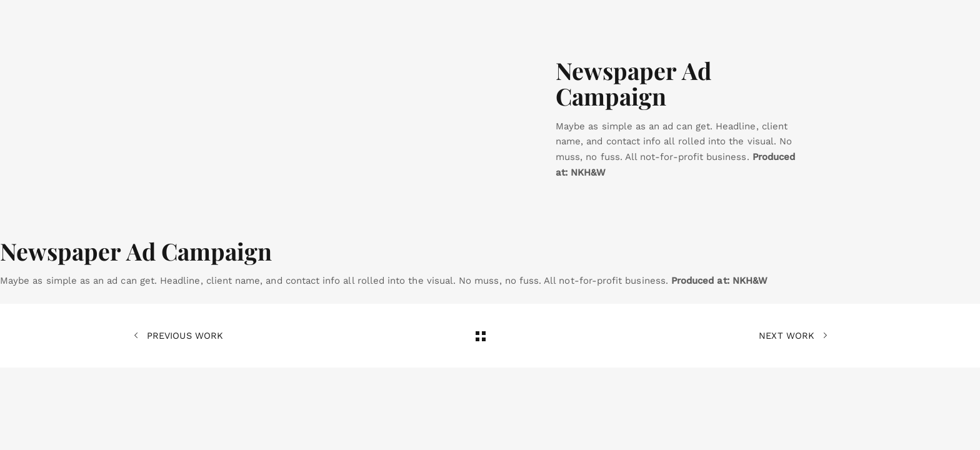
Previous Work (178, 336)
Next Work (793, 336)
